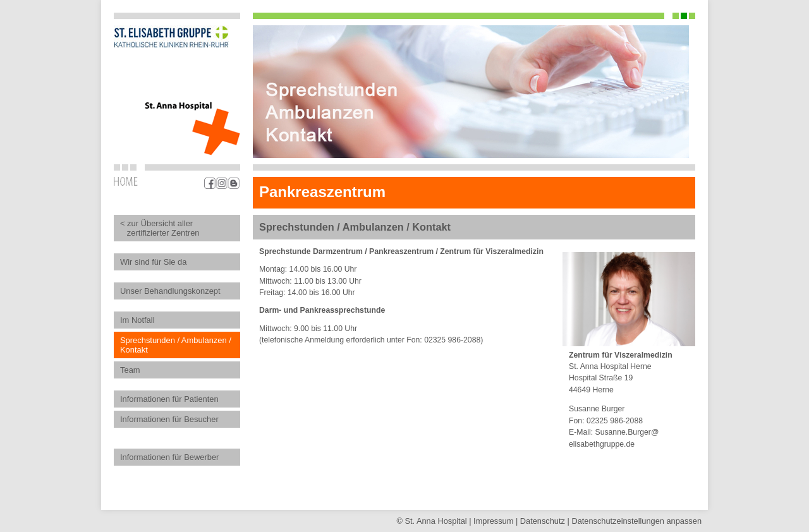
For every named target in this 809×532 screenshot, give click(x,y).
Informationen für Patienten (169, 399)
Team (130, 370)
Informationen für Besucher (169, 419)
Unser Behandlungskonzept (170, 291)
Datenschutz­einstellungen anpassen (636, 521)
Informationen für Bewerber (169, 457)
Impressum (493, 521)
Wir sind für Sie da (153, 262)
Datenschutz (543, 521)
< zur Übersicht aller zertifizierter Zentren (160, 228)
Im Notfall (137, 320)
